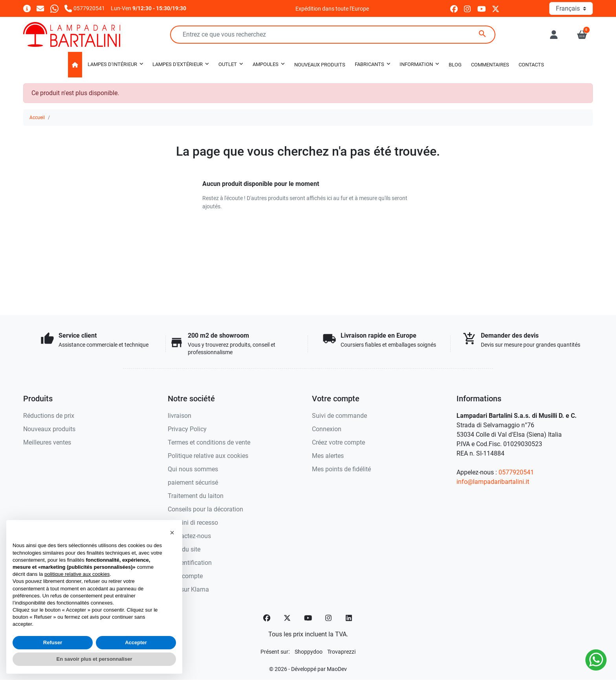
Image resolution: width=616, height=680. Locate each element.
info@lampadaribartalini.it (493, 482)
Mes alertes (328, 456)
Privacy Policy (187, 429)
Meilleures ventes (47, 442)
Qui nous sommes (193, 469)
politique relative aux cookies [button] (77, 574)
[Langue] (571, 8)
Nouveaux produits (49, 429)
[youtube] (482, 8)
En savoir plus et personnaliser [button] (94, 659)
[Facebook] (267, 618)
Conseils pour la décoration (205, 509)
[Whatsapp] (54, 8)
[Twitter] (287, 618)
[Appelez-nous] (85, 8)
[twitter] (496, 8)
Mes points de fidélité (341, 469)
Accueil (37, 118)
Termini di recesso (193, 523)
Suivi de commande (339, 416)
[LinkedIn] (349, 618)
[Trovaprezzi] (341, 652)
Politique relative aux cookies (208, 456)
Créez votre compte (338, 442)
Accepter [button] (136, 642)
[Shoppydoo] (309, 652)
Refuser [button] (53, 642)
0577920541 (516, 472)
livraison (180, 416)
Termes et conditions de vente (209, 442)
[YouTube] (308, 618)
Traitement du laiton (196, 496)
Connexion (327, 429)
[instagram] (468, 8)
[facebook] (454, 8)
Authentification (190, 563)
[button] (582, 35)
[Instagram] (329, 618)
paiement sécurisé (193, 482)
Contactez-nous (189, 536)
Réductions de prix (49, 416)
